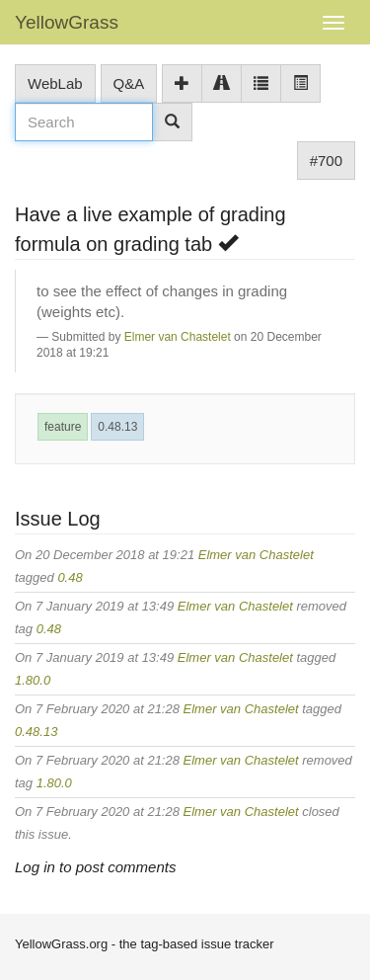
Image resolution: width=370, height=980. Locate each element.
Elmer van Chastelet (178, 337)
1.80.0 (33, 680)
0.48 (70, 577)
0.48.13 (117, 427)
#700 (326, 161)
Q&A (129, 83)
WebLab (55, 83)
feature (63, 427)
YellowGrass (67, 22)
